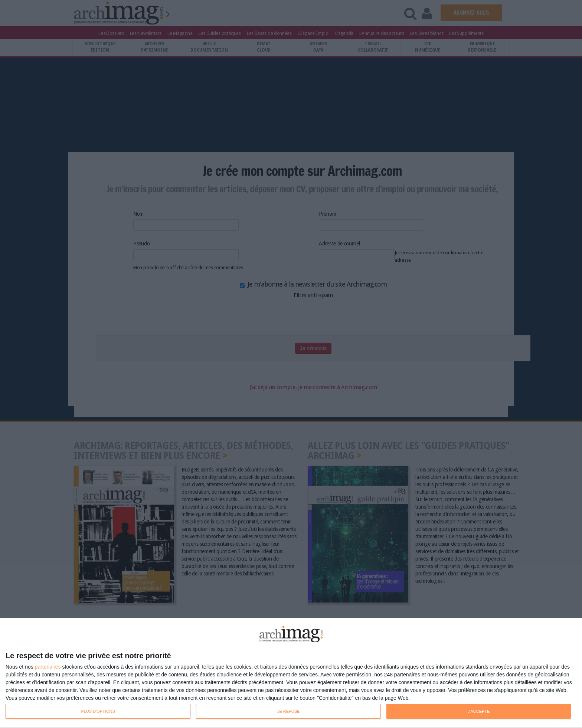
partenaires (48, 667)
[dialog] (291, 673)
